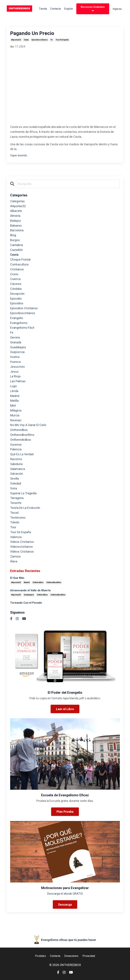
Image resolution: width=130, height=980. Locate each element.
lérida (14, 392)
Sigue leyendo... (19, 156)
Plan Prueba (65, 812)
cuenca (15, 280)
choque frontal (20, 260)
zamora (15, 557)
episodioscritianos (40, 41)
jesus (14, 372)
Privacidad (91, 956)
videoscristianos (21, 547)
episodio (16, 299)
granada (16, 343)
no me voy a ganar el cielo (28, 426)
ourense (16, 445)
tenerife (16, 504)
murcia (15, 416)
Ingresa (116, 9)
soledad (16, 484)
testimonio (18, 518)
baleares (16, 226)
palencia (16, 450)
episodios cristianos (24, 309)
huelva (15, 358)
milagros (16, 411)
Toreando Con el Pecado (26, 603)
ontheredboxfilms (22, 435)
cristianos (17, 270)
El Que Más (17, 579)
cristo (14, 275)
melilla (14, 401)
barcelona (17, 231)
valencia (16, 538)
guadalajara (18, 348)
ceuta (26, 41)
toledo (15, 523)
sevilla (14, 479)
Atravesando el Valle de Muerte (30, 591)
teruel (14, 513)
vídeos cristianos (22, 552)
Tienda (40, 9)
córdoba (16, 289)
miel (13, 406)
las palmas (18, 382)
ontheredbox (19, 431)
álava (14, 562)
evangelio (17, 319)
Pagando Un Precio (32, 34)
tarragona (17, 499)
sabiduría (16, 465)
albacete (16, 211)
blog (13, 236)
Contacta (55, 9)
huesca (15, 362)
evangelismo (19, 324)
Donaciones (72, 956)
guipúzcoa (17, 353)
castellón (17, 251)
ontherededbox (21, 440)
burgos (15, 241)
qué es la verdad (22, 455)
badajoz (16, 221)
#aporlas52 (16, 41)
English (69, 9)
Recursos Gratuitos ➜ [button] (93, 9)
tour (13, 528)
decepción (17, 294)
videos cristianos (22, 543)
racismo (16, 460)
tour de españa (62, 41)
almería (15, 216)
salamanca (18, 470)
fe (52, 41)
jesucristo (17, 367)
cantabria (17, 246)
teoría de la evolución (25, 508)
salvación (17, 474)
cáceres (16, 285)
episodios (17, 304)
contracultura (19, 265)
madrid (15, 397)
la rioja (15, 377)
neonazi (16, 421)
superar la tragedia (23, 494)
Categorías (17, 202)
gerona (15, 338)
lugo (13, 387)
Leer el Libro (65, 710)
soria (14, 489)
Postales (38, 956)
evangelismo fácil (22, 328)
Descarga (65, 905)
